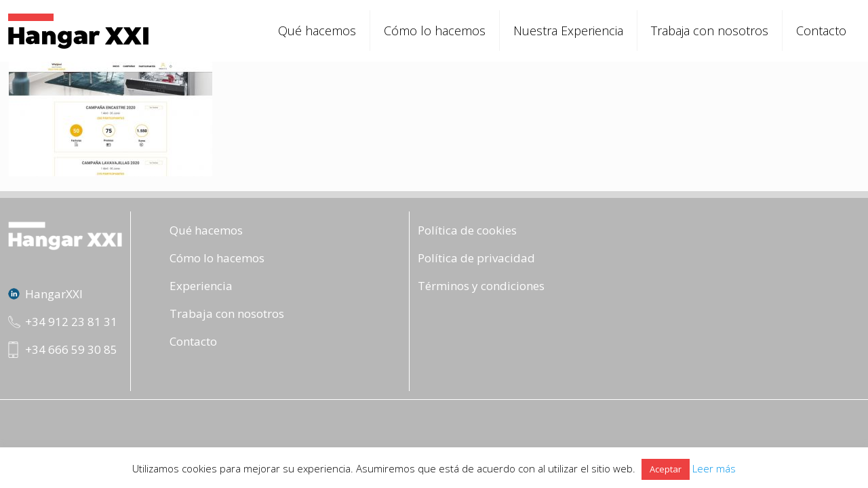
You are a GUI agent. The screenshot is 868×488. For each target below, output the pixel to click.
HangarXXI (54, 294)
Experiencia (201, 286)
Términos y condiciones (481, 286)
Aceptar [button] (666, 469)
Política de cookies (467, 230)
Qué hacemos (206, 230)
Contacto (193, 341)
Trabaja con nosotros (227, 313)
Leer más (714, 468)
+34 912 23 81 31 (71, 322)
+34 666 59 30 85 (71, 349)
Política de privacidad (476, 258)
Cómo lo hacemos (217, 258)
